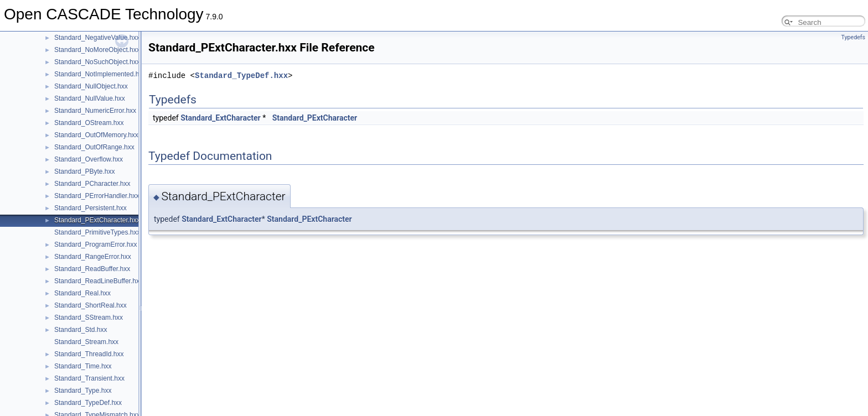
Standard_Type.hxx (83, 391)
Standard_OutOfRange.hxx (94, 147)
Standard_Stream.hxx (86, 342)
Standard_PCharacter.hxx (92, 184)
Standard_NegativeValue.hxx (97, 38)
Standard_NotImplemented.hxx (100, 74)
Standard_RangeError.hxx (93, 257)
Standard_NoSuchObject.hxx (97, 62)
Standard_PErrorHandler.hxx (97, 196)
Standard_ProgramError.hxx (95, 245)
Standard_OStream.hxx (89, 123)
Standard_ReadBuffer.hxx (92, 269)
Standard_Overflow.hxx (89, 159)
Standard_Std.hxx (81, 330)
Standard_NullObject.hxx (91, 86)
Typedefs (853, 37)
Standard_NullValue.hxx (90, 98)
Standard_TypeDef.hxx (88, 403)
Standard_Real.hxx (82, 293)
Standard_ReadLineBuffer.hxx (99, 281)
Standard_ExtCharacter (221, 118)
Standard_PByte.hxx (84, 171)
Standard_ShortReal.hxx (91, 305)
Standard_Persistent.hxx (91, 208)
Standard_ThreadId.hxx (89, 354)
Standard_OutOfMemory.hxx (96, 135)
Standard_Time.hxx (83, 366)
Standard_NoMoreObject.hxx (97, 50)
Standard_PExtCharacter (315, 118)
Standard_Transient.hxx (89, 378)
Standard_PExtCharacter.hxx (97, 220)
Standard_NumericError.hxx (95, 111)
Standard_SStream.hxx (89, 318)
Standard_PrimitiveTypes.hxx (97, 232)
